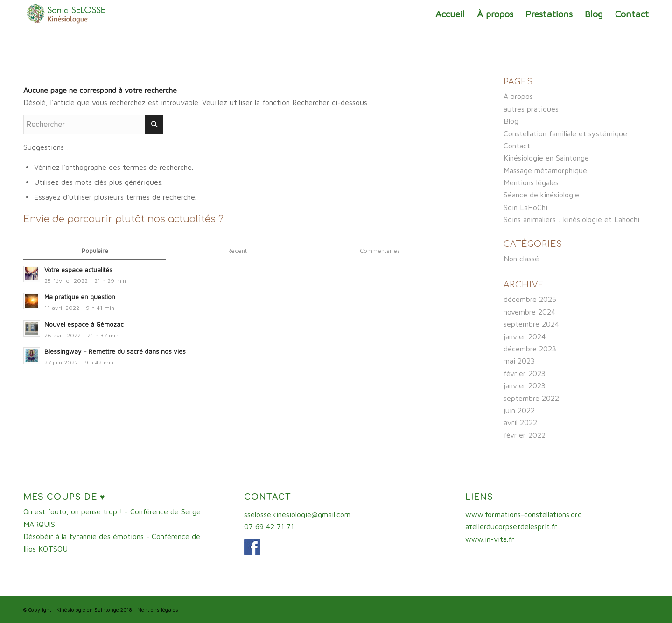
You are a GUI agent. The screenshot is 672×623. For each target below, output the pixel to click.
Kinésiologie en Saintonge (546, 158)
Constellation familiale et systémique (565, 133)
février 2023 (525, 373)
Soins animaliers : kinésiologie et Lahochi (571, 219)
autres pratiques (531, 109)
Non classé (521, 259)
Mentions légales (531, 182)
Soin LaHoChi (525, 207)
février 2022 (525, 435)
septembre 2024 (531, 324)
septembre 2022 (531, 398)
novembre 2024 (529, 312)
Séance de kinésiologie (541, 195)
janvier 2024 (525, 336)
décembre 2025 (530, 299)
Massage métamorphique (545, 170)
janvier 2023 (525, 385)
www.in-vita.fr (490, 539)
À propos (518, 96)
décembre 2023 (530, 349)
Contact (517, 146)
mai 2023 (519, 361)
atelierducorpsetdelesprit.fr (511, 526)
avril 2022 (520, 422)
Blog (511, 121)
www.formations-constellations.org (524, 514)
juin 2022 (519, 410)
